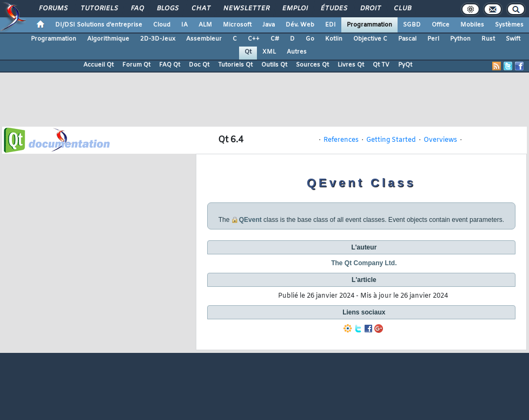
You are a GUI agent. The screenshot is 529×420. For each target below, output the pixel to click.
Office (441, 25)
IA (184, 25)
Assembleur (204, 39)
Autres (297, 52)
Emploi (295, 9)
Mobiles (472, 25)
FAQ (137, 9)
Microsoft (237, 25)
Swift (513, 39)
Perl (433, 39)
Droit (370, 9)
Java (269, 25)
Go (310, 39)
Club (402, 9)
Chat (200, 9)
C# (275, 39)
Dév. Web (300, 25)
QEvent (250, 220)
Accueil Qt (98, 65)
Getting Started (391, 140)
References (341, 140)
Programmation (369, 25)
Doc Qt (199, 65)
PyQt (405, 65)
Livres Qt (351, 65)
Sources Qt (312, 65)
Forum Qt (136, 65)
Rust (488, 39)
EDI (330, 25)
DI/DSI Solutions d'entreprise (99, 25)
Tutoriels (99, 9)
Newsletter (246, 9)
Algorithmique (108, 39)
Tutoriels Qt (235, 65)
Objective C (370, 39)
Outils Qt (274, 65)
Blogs (167, 9)
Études (333, 9)
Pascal (407, 39)
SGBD (412, 25)
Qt (248, 52)
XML (269, 52)
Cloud (162, 25)
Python (460, 39)
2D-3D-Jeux (158, 39)
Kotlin (334, 39)
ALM (205, 25)
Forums (53, 9)
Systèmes (509, 25)
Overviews (440, 140)
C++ (254, 39)
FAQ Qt (170, 65)
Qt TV (381, 65)
